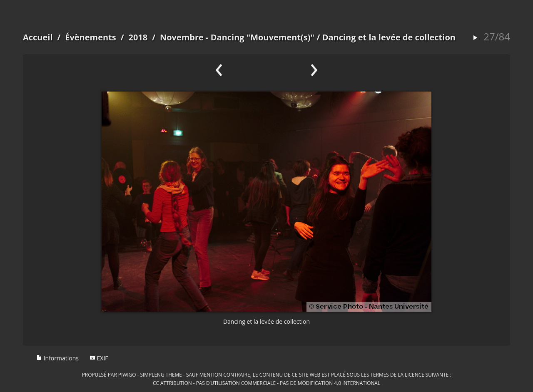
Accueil (38, 37)
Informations (57, 358)
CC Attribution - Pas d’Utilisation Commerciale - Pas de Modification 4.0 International (266, 383)
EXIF (99, 358)
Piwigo (127, 375)
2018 (138, 37)
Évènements (91, 37)
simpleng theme (161, 375)
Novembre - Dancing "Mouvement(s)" (237, 37)
